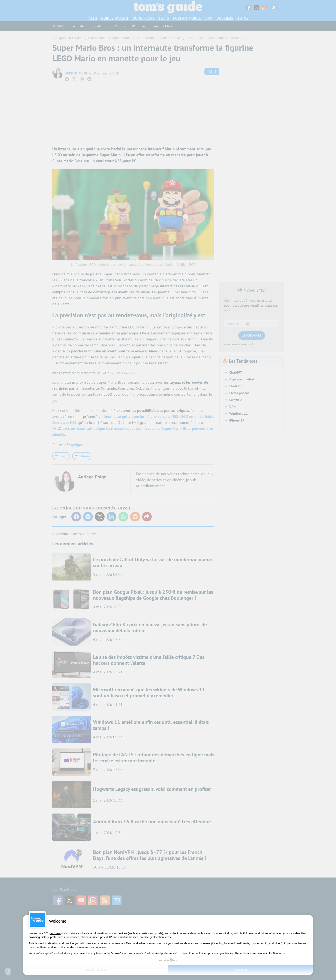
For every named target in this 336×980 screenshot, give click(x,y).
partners (55, 933)
